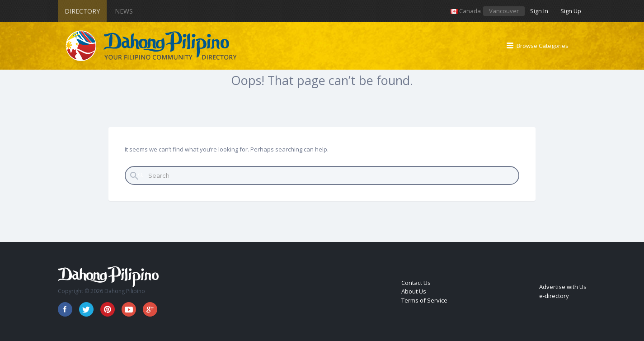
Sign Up (571, 11)
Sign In (539, 11)
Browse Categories (543, 46)
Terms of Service (424, 300)
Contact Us (416, 283)
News (124, 11)
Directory (82, 11)
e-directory (554, 296)
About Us (414, 291)
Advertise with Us (563, 287)
